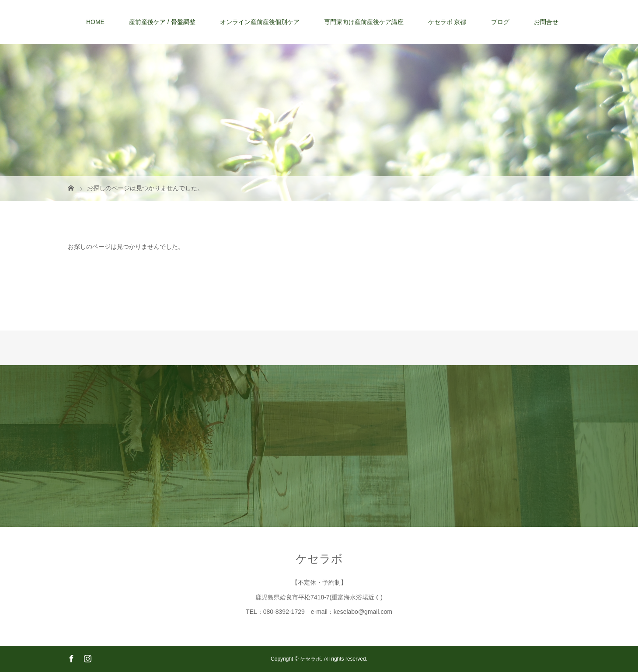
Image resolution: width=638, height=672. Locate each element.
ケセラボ (319, 559)
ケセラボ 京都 (447, 22)
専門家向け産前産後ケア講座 (364, 22)
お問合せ (546, 22)
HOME (95, 22)
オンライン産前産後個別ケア (260, 22)
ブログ (500, 22)
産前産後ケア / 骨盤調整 (162, 22)
